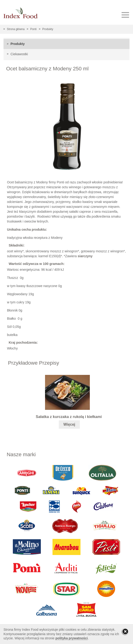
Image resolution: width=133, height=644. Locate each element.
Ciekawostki (19, 54)
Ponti (33, 29)
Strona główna (16, 29)
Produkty (48, 29)
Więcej (69, 424)
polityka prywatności (72, 638)
